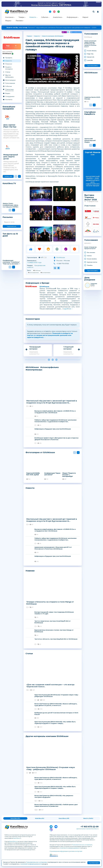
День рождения (90, 279)
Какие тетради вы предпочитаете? (90, 248)
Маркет (85, 17)
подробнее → (68, 309)
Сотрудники (10, 96)
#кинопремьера (45, 273)
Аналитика (57, 17)
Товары (22, 17)
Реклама (19, 21)
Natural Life (91, 57)
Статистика (12, 90)
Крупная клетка (92, 262)
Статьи (8, 72)
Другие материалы (9, 76)
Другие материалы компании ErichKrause (47, 736)
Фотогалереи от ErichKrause (40, 452)
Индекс (59, 12)
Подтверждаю (94, 863)
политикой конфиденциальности (70, 848)
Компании (9, 17)
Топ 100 (54, 12)
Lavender (90, 60)
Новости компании (48, 36)
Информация (72, 17)
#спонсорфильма (33, 273)
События (45, 17)
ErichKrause (59, 36)
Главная (29, 36)
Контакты (9, 100)
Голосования (91, 34)
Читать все (8, 176)
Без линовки (91, 252)
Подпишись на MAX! (50, 12)
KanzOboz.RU (15, 818)
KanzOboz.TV (9, 183)
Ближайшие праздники (9, 108)
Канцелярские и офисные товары (19, 13)
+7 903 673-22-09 (90, 827)
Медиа (8, 21)
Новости (33, 17)
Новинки (9, 64)
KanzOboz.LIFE (64, 818)
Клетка (89, 256)
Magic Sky (90, 54)
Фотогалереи (10, 80)
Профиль (9, 58)
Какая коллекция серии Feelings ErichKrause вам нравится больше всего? (90, 44)
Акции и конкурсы (9, 68)
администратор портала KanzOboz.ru (87, 829)
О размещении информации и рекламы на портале (66, 851)
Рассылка (8, 217)
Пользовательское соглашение (82, 845)
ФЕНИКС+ (88, 243)
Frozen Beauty (92, 51)
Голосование (10, 83)
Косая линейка (92, 259)
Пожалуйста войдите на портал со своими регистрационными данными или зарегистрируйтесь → (50, 335)
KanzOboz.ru (17, 838)
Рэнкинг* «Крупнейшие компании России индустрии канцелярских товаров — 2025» (51, 28)
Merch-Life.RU (88, 818)
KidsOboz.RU (40, 818)
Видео (8, 93)
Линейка (90, 265)
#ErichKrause (37, 270)
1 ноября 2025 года (34, 262)
